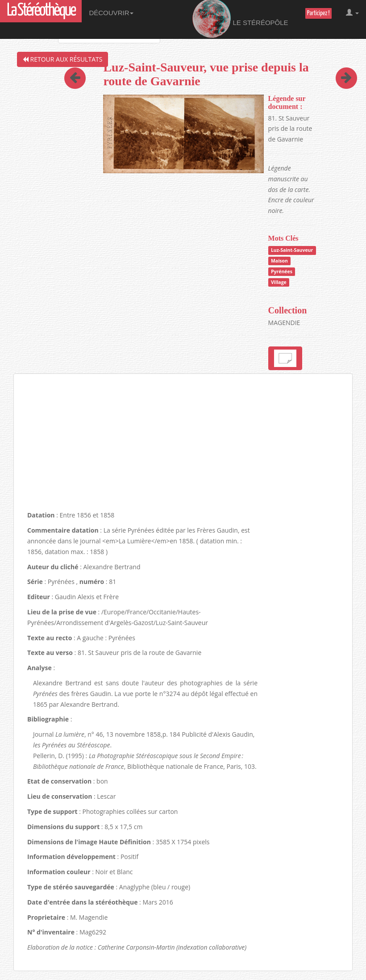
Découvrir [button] (111, 13)
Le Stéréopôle (240, 19)
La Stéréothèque (41, 11)
